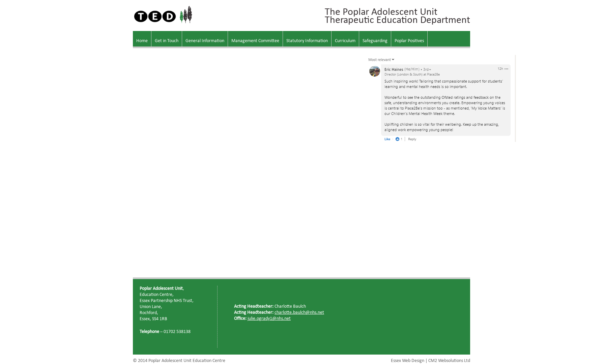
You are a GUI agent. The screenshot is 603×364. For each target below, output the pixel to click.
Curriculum (345, 41)
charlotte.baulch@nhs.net (299, 313)
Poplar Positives (409, 41)
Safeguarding (375, 41)
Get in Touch (167, 41)
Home (142, 41)
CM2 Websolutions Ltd (449, 361)
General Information (205, 41)
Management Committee (255, 41)
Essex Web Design (408, 361)
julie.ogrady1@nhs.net (269, 319)
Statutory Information (307, 41)
